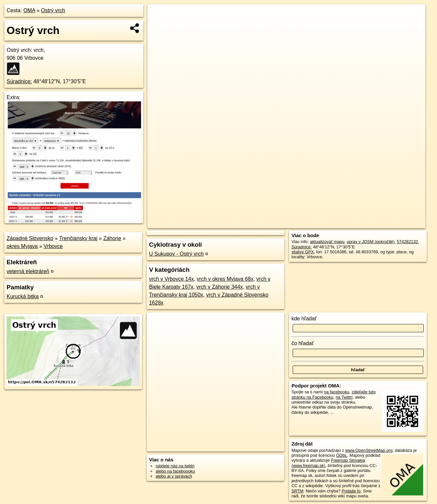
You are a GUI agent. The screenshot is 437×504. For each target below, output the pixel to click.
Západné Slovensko (30, 238)
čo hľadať (303, 343)
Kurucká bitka (23, 296)
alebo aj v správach (174, 476)
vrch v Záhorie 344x (219, 287)
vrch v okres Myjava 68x (225, 279)
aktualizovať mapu (327, 242)
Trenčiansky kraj (78, 238)
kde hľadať (304, 319)
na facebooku (337, 392)
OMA (29, 10)
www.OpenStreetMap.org (369, 450)
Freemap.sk (347, 223)
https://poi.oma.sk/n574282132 (397, 223)
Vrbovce (53, 246)
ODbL (342, 455)
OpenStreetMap (313, 223)
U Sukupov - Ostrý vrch (176, 254)
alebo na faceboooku (175, 471)
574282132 (407, 242)
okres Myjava (22, 246)
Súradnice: (19, 81)
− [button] (158, 26)
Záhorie (112, 238)
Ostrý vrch (53, 10)
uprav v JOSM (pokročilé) (371, 242)
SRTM (297, 491)
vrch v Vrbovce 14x (171, 279)
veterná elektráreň (28, 271)
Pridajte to (351, 491)
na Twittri (344, 397)
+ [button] (158, 16)
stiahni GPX (303, 252)
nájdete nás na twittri (175, 466)
